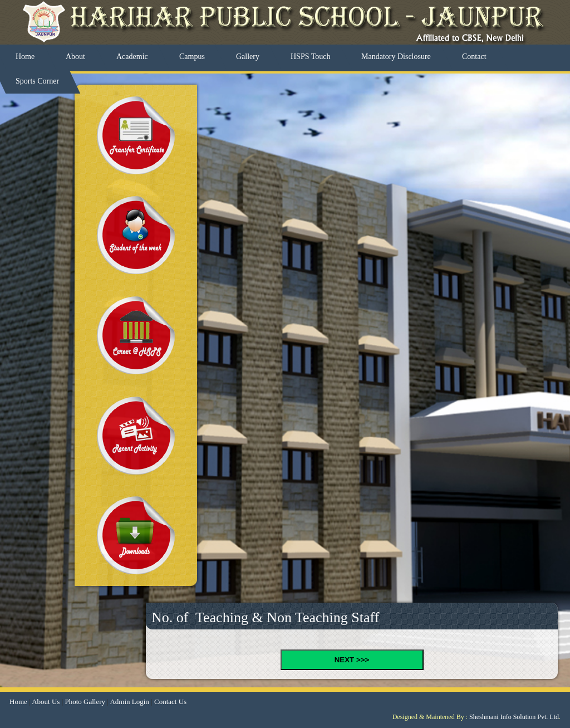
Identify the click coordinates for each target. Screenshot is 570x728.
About (75, 57)
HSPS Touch (311, 57)
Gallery (248, 57)
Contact (474, 57)
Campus (192, 57)
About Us (46, 702)
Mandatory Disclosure (396, 57)
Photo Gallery (85, 702)
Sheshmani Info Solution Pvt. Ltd (514, 717)
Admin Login (129, 702)
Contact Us (170, 702)
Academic (132, 57)
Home (18, 702)
